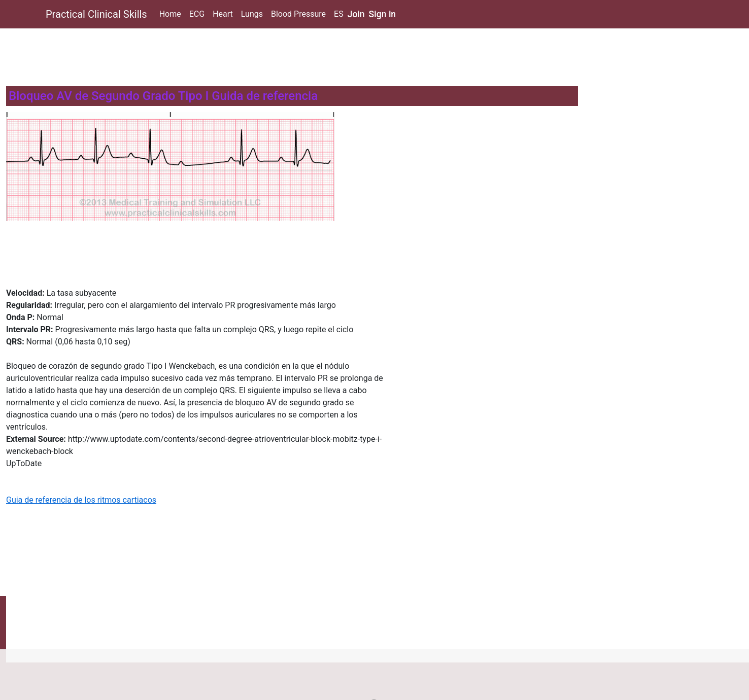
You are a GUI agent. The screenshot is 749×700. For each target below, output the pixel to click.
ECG (197, 14)
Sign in (383, 14)
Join (356, 14)
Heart (223, 14)
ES (339, 14)
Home (170, 14)
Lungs (252, 14)
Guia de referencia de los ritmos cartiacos (81, 500)
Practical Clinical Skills (96, 14)
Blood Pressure (298, 14)
